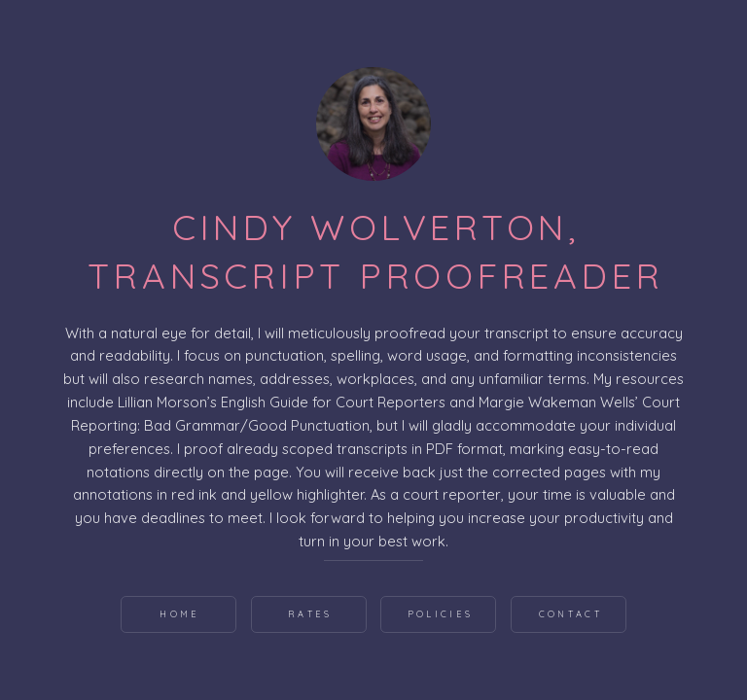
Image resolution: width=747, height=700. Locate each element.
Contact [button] (570, 614)
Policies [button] (440, 614)
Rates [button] (310, 614)
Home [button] (179, 614)
